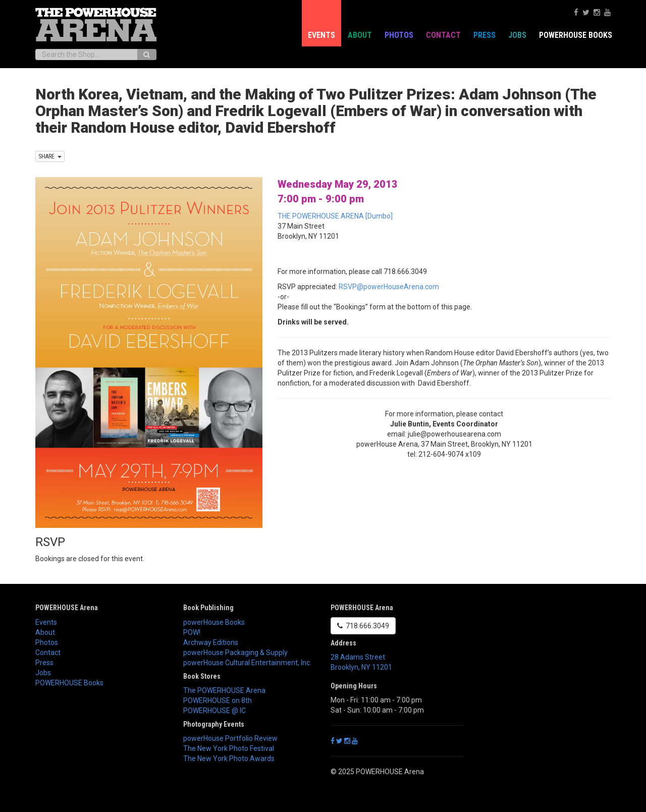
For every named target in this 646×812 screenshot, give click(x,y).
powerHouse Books (214, 622)
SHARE (50, 156)
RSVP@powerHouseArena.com (389, 287)
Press (484, 35)
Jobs (517, 35)
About (360, 35)
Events (321, 35)
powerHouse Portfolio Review (230, 738)
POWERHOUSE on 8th (218, 700)
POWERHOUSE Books (576, 35)
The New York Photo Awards (229, 759)
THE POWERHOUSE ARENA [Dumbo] (335, 216)
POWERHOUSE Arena (67, 608)
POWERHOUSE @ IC (214, 711)
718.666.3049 (363, 626)
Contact (443, 35)
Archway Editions (211, 642)
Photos (399, 35)
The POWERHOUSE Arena (224, 690)
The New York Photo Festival (229, 748)
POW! (192, 632)
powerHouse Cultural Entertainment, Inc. (247, 663)
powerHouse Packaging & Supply (235, 653)
